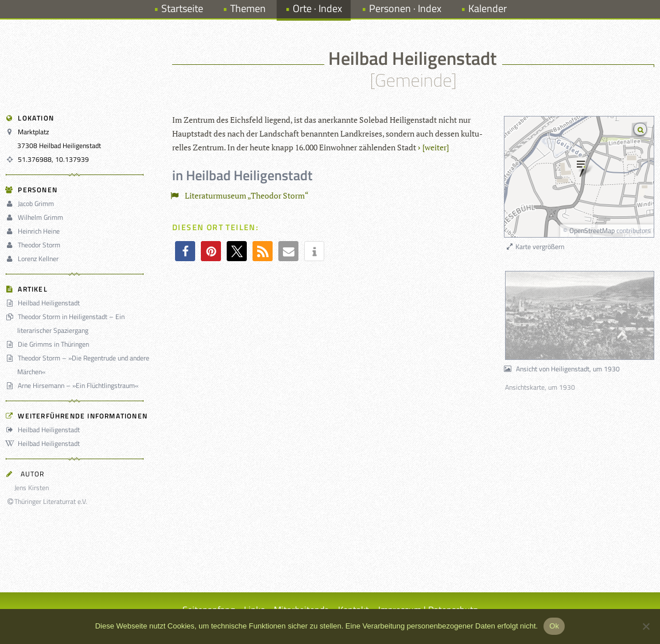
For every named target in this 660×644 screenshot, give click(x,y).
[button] (185, 251)
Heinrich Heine (34, 231)
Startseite (182, 8)
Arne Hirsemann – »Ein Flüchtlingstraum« (74, 385)
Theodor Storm (35, 245)
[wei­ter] (436, 147)
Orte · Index (317, 8)
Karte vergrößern (535, 247)
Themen (248, 8)
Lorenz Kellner (34, 259)
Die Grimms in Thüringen (49, 344)
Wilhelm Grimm (36, 217)
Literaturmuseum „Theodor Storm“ (242, 195)
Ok (554, 626)
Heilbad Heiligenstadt (44, 303)
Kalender (488, 8)
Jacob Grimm (32, 203)
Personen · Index (405, 8)
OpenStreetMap (592, 230)
